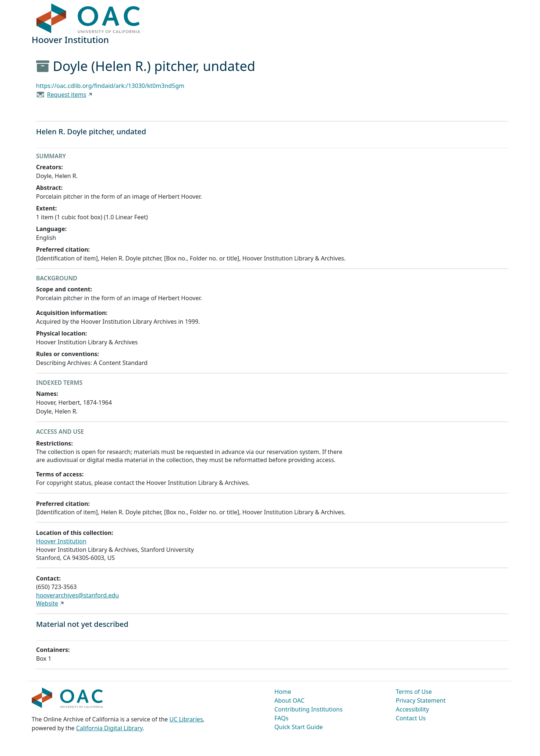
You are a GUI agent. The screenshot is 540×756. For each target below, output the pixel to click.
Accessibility (412, 709)
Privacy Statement (421, 700)
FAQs (281, 718)
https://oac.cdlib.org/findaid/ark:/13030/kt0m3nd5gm (110, 86)
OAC (88, 19)
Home (283, 692)
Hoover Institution (61, 541)
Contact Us (411, 718)
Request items (67, 95)
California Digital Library (109, 728)
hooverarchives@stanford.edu (77, 595)
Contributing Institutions (308, 709)
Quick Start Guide (299, 727)
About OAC (289, 700)
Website (47, 603)
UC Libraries (186, 719)
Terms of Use (414, 692)
